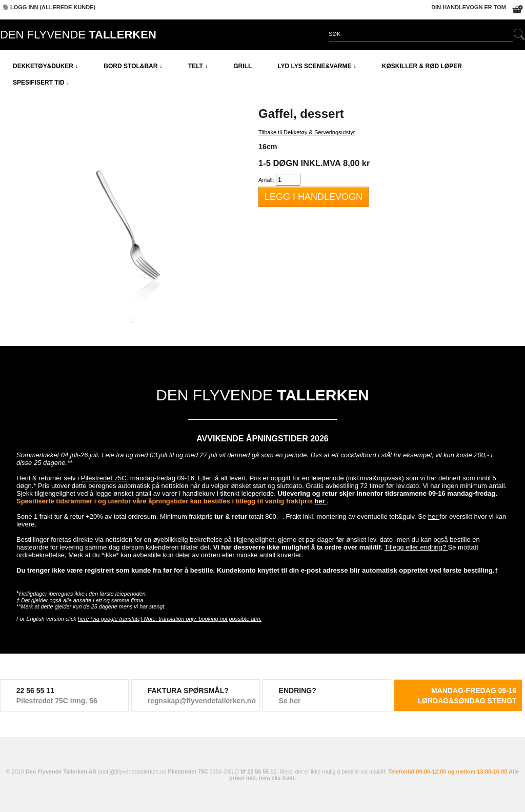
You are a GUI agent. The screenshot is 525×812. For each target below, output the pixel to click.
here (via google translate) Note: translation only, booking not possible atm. (170, 619)
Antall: (266, 180)
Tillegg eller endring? (416, 547)
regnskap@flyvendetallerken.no (196, 701)
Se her (290, 701)
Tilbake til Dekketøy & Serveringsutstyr (307, 132)
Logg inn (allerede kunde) (53, 7)
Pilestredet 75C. (105, 478)
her (321, 501)
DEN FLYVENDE (78, 35)
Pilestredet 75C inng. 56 (57, 701)
